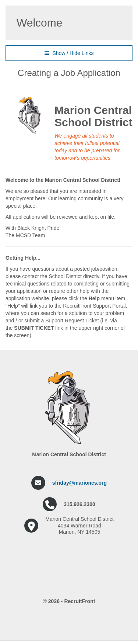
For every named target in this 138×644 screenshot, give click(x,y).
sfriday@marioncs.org (79, 483)
